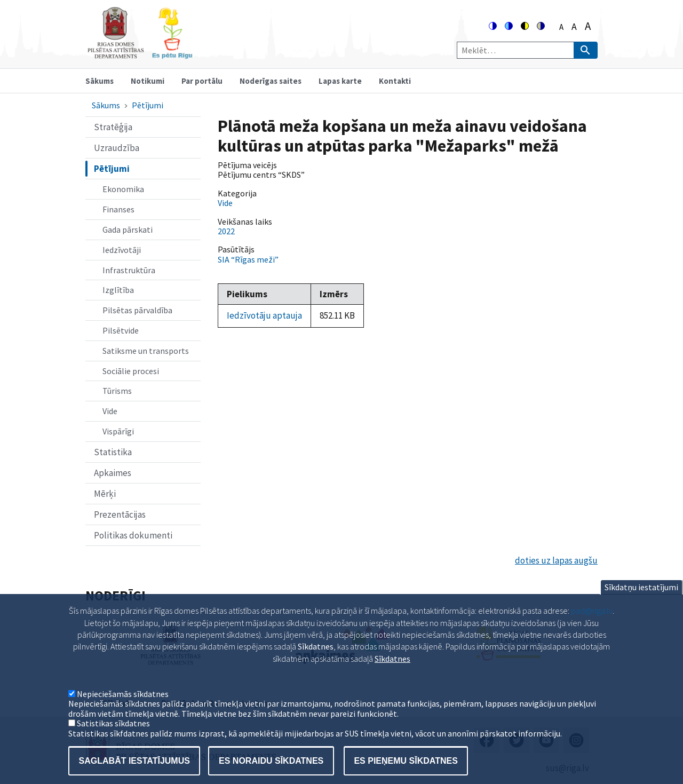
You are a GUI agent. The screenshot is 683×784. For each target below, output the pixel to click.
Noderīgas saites (271, 81)
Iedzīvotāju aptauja (264, 315)
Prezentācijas (120, 514)
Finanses (118, 209)
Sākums (100, 81)
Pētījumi (148, 105)
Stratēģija (113, 127)
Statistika (113, 452)
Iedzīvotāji (122, 250)
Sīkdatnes (392, 672)
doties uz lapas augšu (556, 560)
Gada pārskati (128, 229)
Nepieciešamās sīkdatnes (123, 707)
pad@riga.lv (592, 624)
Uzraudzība (117, 148)
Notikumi (148, 81)
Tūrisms (117, 391)
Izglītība (118, 290)
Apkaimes (113, 473)
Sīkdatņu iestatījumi (641, 600)
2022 (226, 231)
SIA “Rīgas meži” (248, 259)
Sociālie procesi (131, 371)
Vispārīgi (118, 431)
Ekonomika (123, 189)
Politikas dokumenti (133, 535)
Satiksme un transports (146, 351)
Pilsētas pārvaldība (137, 310)
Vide (110, 411)
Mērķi (105, 494)
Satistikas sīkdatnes (113, 737)
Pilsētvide (121, 330)
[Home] (140, 54)
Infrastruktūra (129, 270)
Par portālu (202, 81)
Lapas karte (340, 81)
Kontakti (395, 81)
